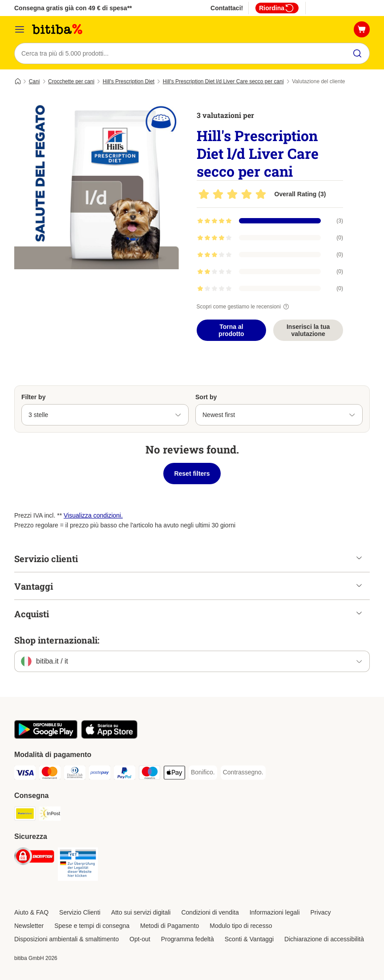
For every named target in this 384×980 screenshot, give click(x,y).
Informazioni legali (275, 912)
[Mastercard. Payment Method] (50, 774)
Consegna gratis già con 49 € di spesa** (73, 8)
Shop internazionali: (57, 640)
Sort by (206, 397)
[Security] (34, 858)
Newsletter (29, 926)
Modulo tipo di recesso (241, 926)
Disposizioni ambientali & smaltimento (67, 939)
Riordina (277, 8)
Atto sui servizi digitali (141, 912)
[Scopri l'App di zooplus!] (46, 737)
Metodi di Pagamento (170, 926)
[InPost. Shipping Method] (50, 815)
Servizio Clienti (80, 912)
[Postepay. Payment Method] (100, 774)
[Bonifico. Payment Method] (203, 773)
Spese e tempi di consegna (92, 926)
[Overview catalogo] (20, 29)
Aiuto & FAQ (31, 912)
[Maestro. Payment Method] (150, 774)
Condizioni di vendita (210, 912)
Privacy (321, 912)
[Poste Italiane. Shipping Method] (25, 815)
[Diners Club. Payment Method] (75, 774)
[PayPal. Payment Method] (125, 774)
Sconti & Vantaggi (249, 939)
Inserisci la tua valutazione (308, 330)
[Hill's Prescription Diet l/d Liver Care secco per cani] (99, 185)
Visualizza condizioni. (93, 515)
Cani (34, 81)
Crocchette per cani (71, 81)
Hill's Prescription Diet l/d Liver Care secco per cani (223, 81)
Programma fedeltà (188, 939)
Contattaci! (227, 8)
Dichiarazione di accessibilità (324, 939)
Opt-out (140, 939)
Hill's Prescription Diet (129, 81)
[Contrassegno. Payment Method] (243, 773)
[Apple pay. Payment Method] (174, 774)
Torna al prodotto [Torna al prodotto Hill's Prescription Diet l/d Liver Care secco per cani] (231, 330)
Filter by (33, 397)
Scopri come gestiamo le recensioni (244, 307)
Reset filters (192, 474)
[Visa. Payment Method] (25, 774)
